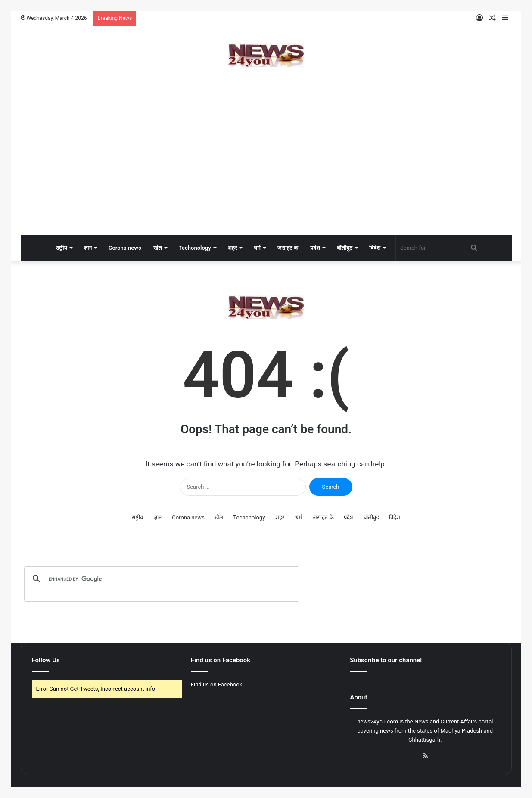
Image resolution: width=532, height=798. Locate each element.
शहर (232, 248)
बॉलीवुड (345, 248)
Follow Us (46, 660)
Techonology (195, 248)
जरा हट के (288, 248)
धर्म (257, 248)
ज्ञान (88, 248)
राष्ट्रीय (61, 248)
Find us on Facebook (216, 685)
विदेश (375, 248)
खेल (158, 248)
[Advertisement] (266, 166)
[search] (160, 579)
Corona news (125, 248)
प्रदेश (315, 248)
